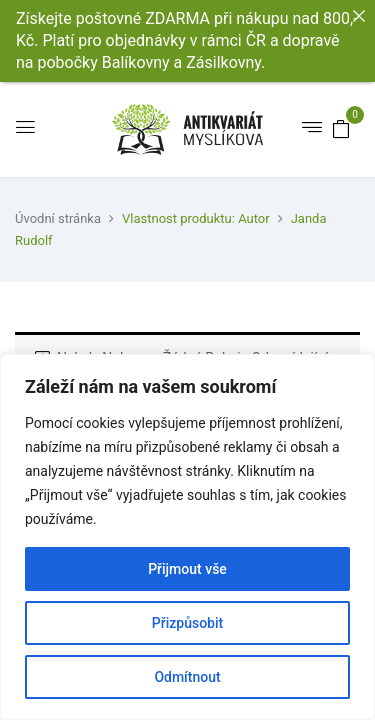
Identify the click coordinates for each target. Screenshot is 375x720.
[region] (187, 537)
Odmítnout (187, 677)
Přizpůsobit (187, 623)
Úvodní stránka (58, 218)
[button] (341, 128)
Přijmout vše (187, 569)
